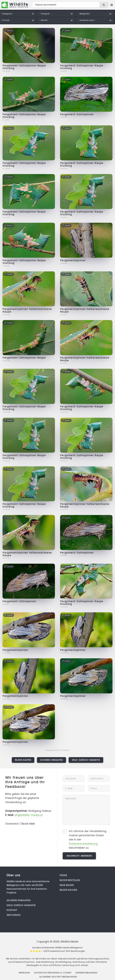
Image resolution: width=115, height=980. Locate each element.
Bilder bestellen (70, 880)
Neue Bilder (67, 885)
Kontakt (12, 910)
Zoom (9, 31)
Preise (63, 875)
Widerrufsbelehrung (86, 973)
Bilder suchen (68, 890)
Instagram (13, 915)
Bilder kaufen (23, 760)
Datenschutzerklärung (83, 844)
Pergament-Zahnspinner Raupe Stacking (24, 67)
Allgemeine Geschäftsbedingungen (58, 977)
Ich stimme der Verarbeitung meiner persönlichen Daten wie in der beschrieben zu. (88, 839)
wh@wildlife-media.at (28, 815)
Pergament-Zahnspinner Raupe (24, 358)
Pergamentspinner (73, 260)
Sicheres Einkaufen (51, 760)
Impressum (24, 973)
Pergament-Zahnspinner (77, 114)
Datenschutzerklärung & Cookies (53, 973)
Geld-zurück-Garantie (86, 760)
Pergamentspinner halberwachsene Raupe (27, 310)
